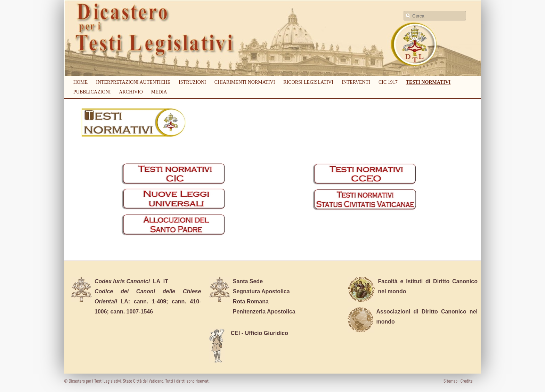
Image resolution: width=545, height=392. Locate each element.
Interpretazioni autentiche (133, 82)
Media (159, 92)
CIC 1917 (388, 82)
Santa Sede (248, 281)
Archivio (131, 92)
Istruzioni (192, 82)
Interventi (356, 82)
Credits (466, 381)
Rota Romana (251, 301)
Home (80, 82)
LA (127, 281)
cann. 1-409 (150, 301)
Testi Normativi (428, 82)
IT (166, 281)
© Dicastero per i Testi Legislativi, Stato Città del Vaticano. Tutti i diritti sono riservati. (137, 381)
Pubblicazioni (92, 92)
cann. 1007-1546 (132, 312)
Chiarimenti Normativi (245, 82)
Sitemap (451, 381)
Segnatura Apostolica (261, 291)
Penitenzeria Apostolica (264, 312)
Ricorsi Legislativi (308, 82)
